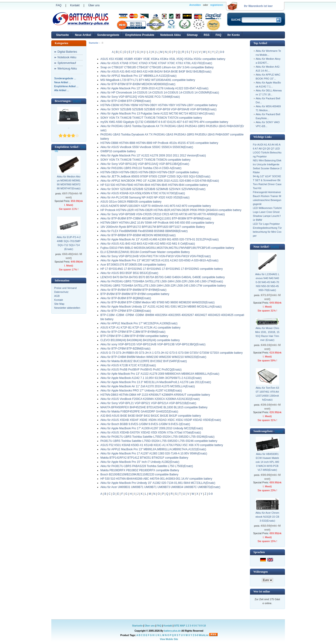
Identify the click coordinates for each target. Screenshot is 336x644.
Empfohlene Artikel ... (66, 86)
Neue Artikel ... (63, 82)
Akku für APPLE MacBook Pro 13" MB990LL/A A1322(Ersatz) (139, 76)
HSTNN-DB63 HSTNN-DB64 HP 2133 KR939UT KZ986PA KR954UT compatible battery (155, 395)
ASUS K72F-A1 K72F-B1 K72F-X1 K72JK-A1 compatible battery (141, 328)
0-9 (222, 52)
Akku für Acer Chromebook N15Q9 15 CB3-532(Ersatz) (267, 517)
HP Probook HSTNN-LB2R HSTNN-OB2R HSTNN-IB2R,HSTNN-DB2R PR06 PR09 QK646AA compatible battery (171, 210)
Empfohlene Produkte (140, 35)
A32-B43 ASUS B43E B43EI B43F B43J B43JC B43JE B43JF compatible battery (151, 416)
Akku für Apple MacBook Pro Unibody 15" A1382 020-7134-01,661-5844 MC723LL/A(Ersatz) (158, 483)
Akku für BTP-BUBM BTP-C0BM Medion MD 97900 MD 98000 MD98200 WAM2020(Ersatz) (158, 302)
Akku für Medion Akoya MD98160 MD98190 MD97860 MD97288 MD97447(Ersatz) (69, 182)
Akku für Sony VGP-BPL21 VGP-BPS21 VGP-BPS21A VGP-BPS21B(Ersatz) (148, 403)
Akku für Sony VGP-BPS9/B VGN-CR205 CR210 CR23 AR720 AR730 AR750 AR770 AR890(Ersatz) (163, 214)
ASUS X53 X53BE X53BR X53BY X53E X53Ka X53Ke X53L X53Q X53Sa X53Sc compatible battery (163, 59)
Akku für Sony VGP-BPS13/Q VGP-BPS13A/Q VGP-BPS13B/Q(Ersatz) (145, 164)
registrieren (216, 5)
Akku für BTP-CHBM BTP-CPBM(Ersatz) (126, 101)
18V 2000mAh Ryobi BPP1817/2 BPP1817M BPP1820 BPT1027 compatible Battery (153, 227)
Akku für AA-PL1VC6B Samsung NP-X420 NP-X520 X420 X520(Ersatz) (145, 197)
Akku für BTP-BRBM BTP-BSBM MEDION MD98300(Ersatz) (138, 235)
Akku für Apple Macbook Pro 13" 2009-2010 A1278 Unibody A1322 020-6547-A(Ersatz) (154, 88)
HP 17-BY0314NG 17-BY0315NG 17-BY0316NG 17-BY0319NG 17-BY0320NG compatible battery (162, 269)
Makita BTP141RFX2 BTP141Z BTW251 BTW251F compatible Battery (144, 458)
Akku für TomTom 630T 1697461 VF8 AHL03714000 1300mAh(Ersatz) (267, 394)
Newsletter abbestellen (67, 308)
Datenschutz (61, 292)
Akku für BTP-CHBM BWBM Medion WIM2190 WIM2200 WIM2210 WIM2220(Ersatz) (153, 357)
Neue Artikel (83, 35)
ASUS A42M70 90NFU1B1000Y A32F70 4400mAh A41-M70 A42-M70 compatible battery (156, 206)
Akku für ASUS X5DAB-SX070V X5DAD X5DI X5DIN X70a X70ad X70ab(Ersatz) (151, 433)
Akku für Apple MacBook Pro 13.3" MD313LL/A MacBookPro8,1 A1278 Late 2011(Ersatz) (156, 382)
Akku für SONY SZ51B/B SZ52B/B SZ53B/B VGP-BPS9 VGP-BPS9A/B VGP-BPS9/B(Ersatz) (159, 109)
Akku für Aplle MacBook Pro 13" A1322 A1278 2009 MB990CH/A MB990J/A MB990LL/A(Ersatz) (160, 374)
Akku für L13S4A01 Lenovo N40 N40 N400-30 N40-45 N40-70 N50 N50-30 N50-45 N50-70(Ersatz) (267, 282)
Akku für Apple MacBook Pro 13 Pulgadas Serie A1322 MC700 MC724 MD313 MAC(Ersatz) (158, 114)
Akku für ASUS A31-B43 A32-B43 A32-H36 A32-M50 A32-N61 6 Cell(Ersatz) (148, 244)
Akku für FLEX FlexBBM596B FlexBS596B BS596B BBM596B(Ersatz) (144, 231)
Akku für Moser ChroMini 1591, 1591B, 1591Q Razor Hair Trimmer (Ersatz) (267, 334)
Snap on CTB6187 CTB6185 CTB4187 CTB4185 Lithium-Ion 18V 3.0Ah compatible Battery (157, 67)
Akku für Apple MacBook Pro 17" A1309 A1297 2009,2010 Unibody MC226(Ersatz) (152, 428)
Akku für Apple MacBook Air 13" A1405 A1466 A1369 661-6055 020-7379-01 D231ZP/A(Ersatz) (160, 239)
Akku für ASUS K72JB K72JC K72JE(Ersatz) (128, 365)
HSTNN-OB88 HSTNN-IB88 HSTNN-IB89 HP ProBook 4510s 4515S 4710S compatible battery (159, 143)
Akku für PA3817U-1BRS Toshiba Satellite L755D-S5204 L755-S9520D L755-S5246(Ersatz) (158, 437)
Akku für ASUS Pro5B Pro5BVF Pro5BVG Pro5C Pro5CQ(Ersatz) (141, 370)
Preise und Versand (66, 288)
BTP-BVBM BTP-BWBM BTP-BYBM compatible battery (135, 294)
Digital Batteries (67, 52)
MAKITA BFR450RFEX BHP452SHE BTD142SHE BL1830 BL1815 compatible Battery (154, 407)
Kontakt (75, 5)
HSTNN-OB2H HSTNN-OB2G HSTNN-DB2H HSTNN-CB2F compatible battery (150, 172)
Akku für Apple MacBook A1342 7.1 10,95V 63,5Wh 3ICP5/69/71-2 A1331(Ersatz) (151, 378)
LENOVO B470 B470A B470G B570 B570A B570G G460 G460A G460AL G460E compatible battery (163, 277)
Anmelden (195, 5)
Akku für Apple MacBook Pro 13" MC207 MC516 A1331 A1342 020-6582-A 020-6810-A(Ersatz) (159, 260)
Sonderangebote (108, 35)
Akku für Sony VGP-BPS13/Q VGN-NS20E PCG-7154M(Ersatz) (140, 97)
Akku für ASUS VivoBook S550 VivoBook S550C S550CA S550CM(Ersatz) (147, 147)
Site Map (59, 304)
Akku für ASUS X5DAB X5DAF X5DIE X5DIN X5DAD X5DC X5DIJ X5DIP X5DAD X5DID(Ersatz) (161, 420)
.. (69, 127)
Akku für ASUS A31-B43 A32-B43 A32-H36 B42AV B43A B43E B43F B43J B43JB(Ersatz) (156, 72)
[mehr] (77, 101)
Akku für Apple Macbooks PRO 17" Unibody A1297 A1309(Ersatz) (141, 391)
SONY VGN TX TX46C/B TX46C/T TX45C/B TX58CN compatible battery (146, 160)
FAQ (59, 5)
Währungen (261, 572)
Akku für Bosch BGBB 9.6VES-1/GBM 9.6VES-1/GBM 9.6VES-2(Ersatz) (145, 424)
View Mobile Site (169, 639)
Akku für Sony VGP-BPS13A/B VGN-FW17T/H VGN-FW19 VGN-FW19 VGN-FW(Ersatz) (156, 256)
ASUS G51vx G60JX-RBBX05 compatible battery (131, 202)
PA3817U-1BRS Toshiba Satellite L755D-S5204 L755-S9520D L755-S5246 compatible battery (159, 441)
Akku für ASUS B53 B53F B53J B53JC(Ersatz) (129, 273)
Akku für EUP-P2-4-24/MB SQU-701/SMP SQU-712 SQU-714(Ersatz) (69, 243)
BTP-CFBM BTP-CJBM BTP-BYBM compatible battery (134, 336)
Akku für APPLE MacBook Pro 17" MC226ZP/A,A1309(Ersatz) (139, 323)
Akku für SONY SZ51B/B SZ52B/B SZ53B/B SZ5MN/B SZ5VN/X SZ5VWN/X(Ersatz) (153, 189)
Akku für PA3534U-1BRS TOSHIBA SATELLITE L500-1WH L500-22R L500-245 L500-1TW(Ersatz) (162, 281)
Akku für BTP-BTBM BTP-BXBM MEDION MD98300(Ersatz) (138, 84)
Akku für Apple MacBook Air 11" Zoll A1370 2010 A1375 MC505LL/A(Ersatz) (148, 386)
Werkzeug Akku (67, 69)
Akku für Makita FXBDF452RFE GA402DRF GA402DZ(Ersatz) (139, 412)
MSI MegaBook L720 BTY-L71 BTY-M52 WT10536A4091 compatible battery (148, 80)
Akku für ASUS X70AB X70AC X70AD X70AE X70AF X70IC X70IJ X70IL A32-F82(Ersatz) (156, 63)
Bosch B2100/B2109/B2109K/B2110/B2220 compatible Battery (139, 474)
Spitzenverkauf (67, 63)
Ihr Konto (234, 35)
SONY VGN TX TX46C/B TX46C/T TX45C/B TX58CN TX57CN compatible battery (151, 118)
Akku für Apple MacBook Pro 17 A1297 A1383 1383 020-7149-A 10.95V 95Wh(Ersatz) (154, 454)
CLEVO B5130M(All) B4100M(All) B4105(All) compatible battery (140, 340)
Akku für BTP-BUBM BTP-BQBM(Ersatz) (126, 298)
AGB (57, 296)
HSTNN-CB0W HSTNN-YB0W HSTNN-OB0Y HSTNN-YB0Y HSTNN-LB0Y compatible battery (159, 105)
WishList (204, 635)
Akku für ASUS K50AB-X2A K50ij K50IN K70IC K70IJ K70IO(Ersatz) (143, 193)
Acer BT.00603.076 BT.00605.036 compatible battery (133, 265)
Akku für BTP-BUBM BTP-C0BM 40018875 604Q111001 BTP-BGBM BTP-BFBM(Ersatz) (156, 218)
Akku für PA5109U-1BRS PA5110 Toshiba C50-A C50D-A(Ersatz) (141, 168)
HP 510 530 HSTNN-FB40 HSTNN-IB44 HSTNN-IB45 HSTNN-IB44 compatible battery (154, 185)
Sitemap (192, 35)
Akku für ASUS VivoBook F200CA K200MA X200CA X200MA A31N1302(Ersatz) (150, 399)
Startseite (63, 35)
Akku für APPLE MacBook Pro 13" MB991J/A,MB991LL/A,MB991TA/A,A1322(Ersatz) (153, 449)
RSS (207, 35)
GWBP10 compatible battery (118, 151)
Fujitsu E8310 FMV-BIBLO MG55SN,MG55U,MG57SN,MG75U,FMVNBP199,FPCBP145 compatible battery (167, 248)
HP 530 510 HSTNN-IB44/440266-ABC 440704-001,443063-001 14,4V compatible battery (156, 479)
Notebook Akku (171, 35)
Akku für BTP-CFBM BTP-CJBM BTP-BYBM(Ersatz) (133, 332)
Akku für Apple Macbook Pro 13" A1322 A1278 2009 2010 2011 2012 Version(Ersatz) (153, 156)
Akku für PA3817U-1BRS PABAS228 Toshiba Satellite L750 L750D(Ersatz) (147, 466)
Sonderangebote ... (65, 78)
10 (204, 626)
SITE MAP (180, 626)
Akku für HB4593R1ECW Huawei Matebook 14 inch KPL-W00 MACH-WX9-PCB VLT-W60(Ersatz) (267, 462)
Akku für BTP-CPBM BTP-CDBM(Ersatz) (126, 311)
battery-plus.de (172, 631)
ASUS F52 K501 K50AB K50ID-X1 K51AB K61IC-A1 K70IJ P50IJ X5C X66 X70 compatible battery (162, 445)
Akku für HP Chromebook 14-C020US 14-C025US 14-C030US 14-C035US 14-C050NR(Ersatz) (160, 93)
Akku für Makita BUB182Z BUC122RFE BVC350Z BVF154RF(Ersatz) (144, 361)
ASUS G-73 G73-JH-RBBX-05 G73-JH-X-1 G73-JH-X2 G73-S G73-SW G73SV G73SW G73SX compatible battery (172, 353)
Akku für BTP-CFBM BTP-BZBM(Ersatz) (126, 349)
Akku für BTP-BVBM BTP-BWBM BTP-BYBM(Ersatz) (133, 290)
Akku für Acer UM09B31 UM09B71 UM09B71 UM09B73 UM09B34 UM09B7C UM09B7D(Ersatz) (160, 487)
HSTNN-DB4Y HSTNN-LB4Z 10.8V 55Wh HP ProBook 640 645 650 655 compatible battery (157, 223)
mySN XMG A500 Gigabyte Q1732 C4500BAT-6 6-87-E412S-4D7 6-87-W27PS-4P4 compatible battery (164, 122)
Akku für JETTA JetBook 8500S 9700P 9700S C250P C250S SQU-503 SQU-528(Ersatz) (156, 177)
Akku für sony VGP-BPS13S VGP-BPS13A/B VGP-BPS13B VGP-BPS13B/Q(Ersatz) (153, 344)
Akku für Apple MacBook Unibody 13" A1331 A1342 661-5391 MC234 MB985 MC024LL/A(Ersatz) (161, 307)
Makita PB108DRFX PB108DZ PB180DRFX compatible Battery (140, 470)
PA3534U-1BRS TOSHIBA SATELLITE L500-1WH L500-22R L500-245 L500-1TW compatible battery (163, 286)
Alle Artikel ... (62, 90)
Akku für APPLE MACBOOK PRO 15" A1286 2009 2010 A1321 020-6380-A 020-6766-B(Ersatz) (160, 181)
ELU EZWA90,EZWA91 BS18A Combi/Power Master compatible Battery (145, 252)
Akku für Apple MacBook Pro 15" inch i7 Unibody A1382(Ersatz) (140, 462)
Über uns (94, 5)
